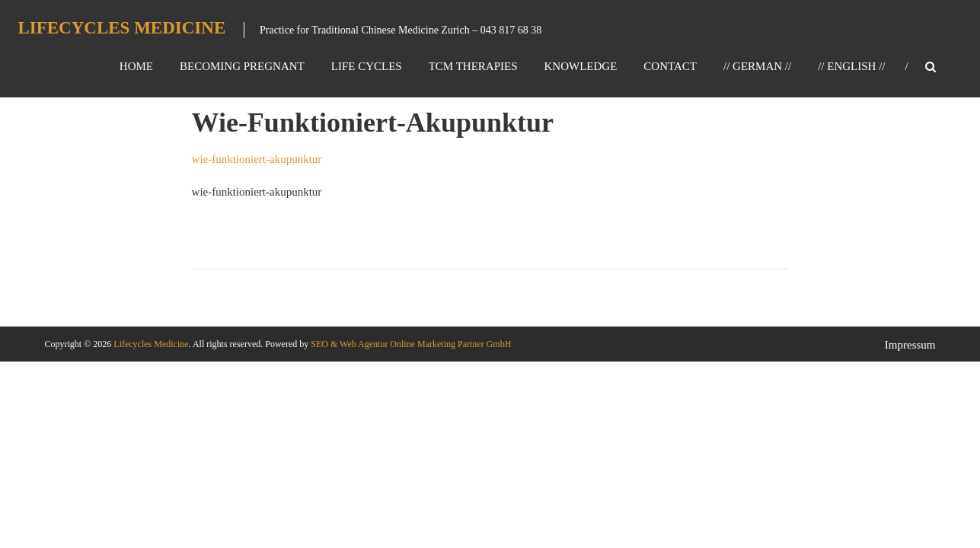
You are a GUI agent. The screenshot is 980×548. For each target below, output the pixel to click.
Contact (670, 66)
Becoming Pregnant (242, 66)
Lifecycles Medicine (121, 28)
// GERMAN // (757, 66)
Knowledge (581, 66)
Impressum (910, 345)
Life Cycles (367, 66)
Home (136, 66)
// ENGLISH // (851, 66)
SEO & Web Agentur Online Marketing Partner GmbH (410, 344)
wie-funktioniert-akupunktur (257, 159)
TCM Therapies (473, 66)
